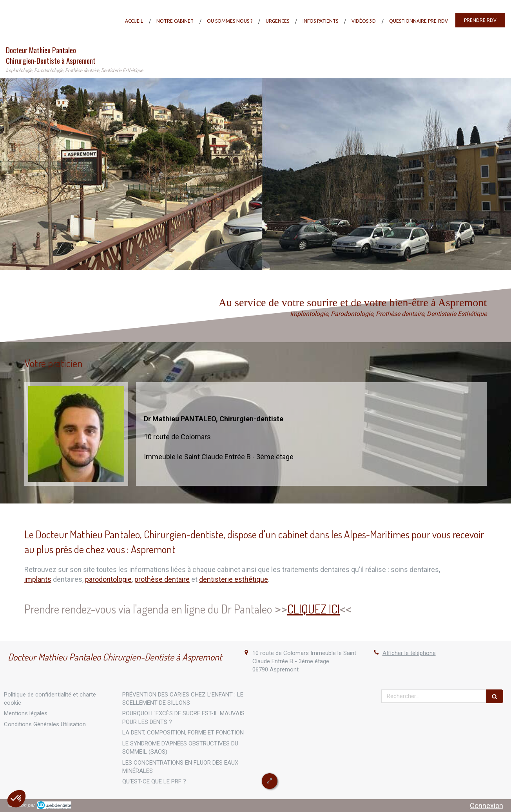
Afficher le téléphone (409, 653)
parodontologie (108, 579)
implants (38, 579)
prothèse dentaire (162, 579)
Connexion (487, 806)
